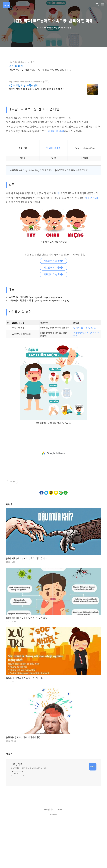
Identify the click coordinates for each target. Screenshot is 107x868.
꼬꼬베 (60, 809)
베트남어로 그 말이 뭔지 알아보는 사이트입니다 (29, 768)
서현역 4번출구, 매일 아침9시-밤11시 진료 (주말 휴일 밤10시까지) (40, 70)
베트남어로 (17, 764)
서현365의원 (16, 66)
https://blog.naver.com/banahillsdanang (26, 82)
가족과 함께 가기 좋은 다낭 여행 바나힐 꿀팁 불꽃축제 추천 (37, 89)
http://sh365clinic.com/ (19, 62)
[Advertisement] (54, 453)
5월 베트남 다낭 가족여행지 (24, 86)
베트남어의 (54, 261)
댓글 (9, 754)
